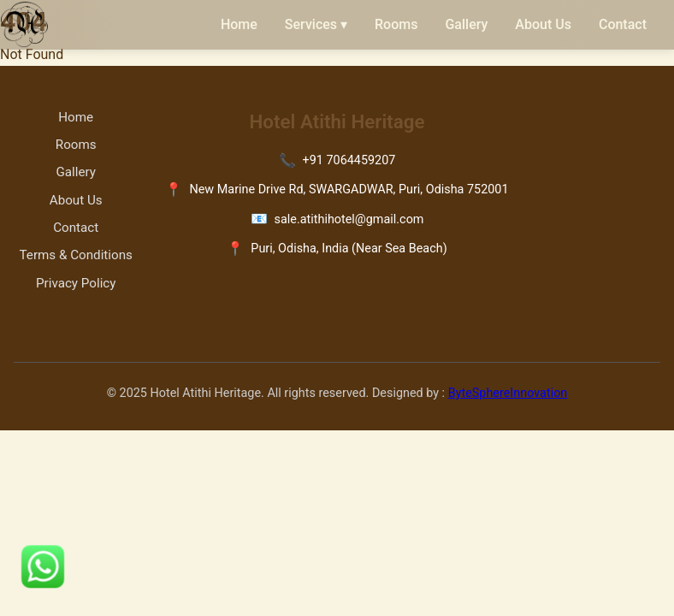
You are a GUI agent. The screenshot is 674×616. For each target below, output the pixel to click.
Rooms (396, 24)
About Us (543, 24)
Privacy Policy (76, 283)
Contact (623, 24)
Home (239, 24)
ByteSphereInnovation (508, 393)
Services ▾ (316, 24)
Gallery (466, 24)
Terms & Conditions (76, 255)
